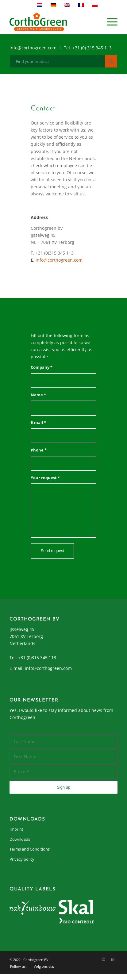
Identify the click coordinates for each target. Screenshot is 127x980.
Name (38, 395)
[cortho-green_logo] (53, 22)
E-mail (38, 422)
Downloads (20, 839)
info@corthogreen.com (59, 260)
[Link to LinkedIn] (113, 959)
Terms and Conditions (30, 849)
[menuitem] (109, 22)
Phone (39, 450)
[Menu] (109, 22)
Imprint (16, 829)
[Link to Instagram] (104, 959)
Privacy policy (22, 859)
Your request (45, 478)
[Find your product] (63, 61)
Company (42, 367)
